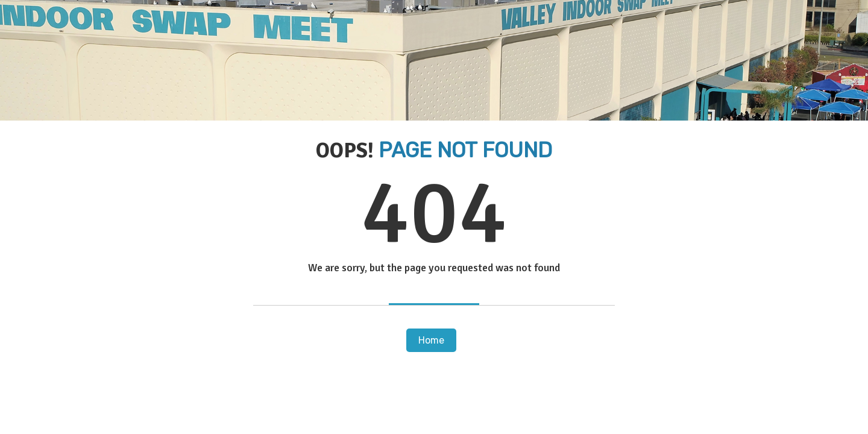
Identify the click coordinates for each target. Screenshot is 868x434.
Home (431, 340)
